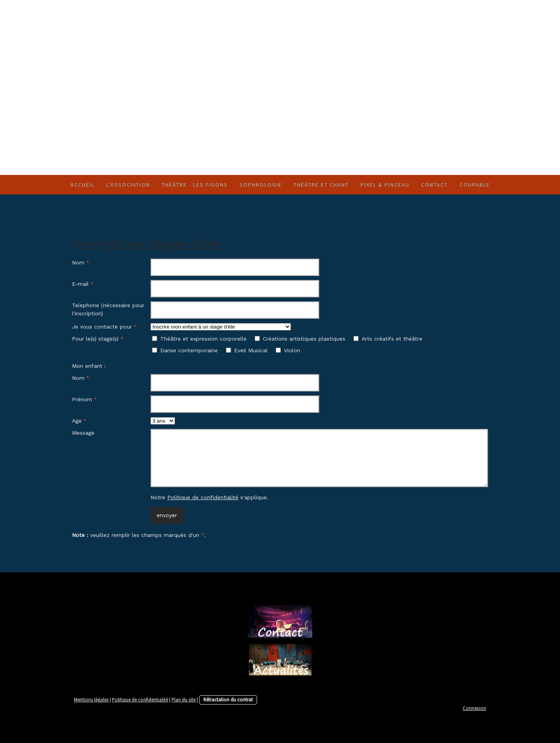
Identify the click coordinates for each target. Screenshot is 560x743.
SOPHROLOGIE (261, 185)
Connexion (474, 708)
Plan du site (184, 699)
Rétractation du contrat (228, 699)
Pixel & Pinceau (385, 185)
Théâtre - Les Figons (195, 185)
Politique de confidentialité (203, 497)
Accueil (82, 185)
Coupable (475, 185)
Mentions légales (91, 699)
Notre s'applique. (209, 497)
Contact (435, 185)
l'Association (128, 185)
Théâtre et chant (321, 185)
